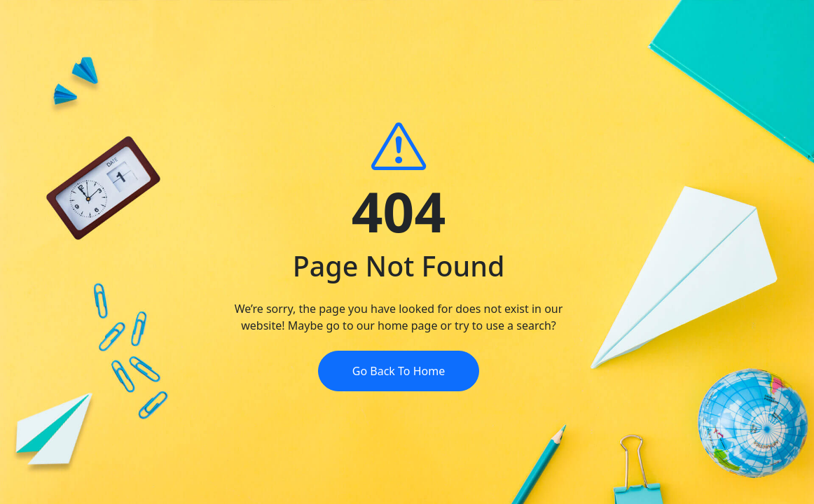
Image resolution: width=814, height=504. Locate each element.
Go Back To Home (399, 371)
